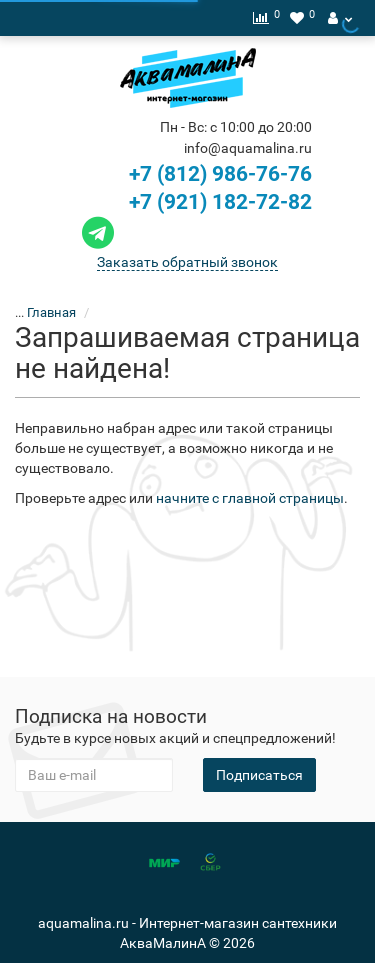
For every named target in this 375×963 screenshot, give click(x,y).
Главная (51, 312)
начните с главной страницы (250, 498)
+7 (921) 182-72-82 (194, 202)
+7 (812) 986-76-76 (220, 174)
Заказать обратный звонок (187, 262)
